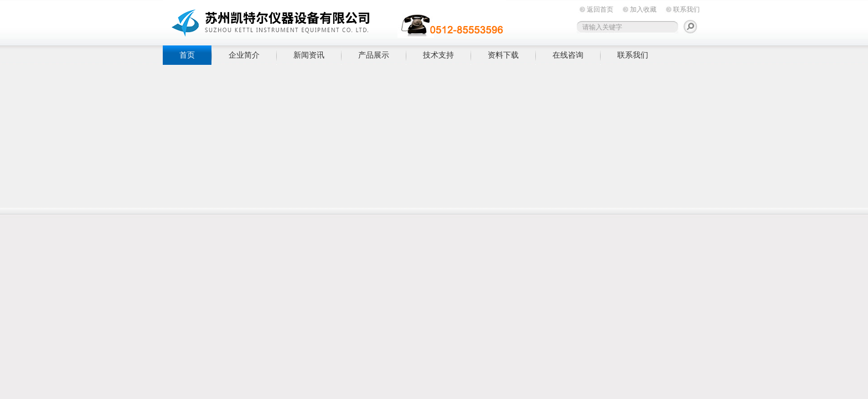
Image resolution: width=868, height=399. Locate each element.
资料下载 (503, 55)
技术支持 (438, 55)
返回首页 (600, 9)
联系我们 (686, 9)
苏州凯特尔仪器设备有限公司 (334, 21)
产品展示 (374, 55)
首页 (187, 55)
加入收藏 (643, 9)
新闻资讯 (309, 55)
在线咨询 (568, 55)
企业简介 (244, 55)
